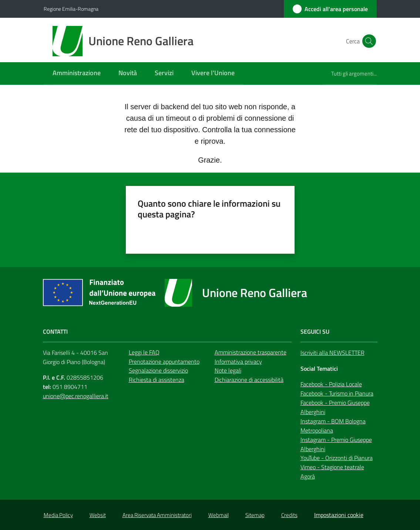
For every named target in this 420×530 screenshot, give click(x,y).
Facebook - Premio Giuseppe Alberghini (335, 407)
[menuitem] (77, 74)
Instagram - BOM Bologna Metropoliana (333, 426)
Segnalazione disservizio (158, 370)
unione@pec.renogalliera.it (76, 396)
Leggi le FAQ (144, 352)
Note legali (228, 370)
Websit (98, 515)
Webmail (219, 515)
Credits (289, 515)
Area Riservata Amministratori (157, 515)
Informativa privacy (238, 361)
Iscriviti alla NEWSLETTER (332, 353)
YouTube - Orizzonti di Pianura (337, 458)
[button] (368, 41)
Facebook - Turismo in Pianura (337, 393)
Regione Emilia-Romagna (71, 9)
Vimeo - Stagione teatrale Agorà (332, 472)
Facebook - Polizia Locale (331, 384)
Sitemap (255, 515)
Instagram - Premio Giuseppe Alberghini (336, 444)
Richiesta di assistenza (157, 380)
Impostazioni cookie (339, 515)
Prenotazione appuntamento (164, 361)
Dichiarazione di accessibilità (249, 380)
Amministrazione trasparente (251, 352)
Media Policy (58, 515)
